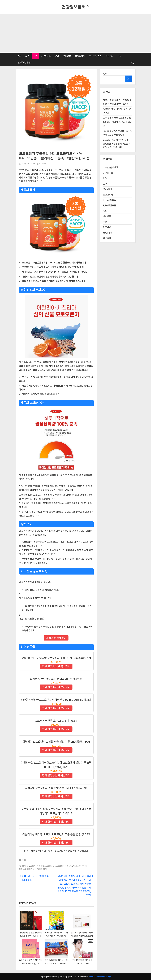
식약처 (84, 866)
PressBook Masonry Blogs (100, 977)
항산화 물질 (42, 869)
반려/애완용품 (24, 63)
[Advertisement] (76, 33)
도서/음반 (108, 189)
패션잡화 (109, 56)
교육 (27, 56)
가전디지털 (46, 56)
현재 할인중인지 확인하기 (56, 666)
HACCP (26, 866)
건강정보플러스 (76, 7)
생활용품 (67, 56)
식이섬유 (23, 869)
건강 (19, 56)
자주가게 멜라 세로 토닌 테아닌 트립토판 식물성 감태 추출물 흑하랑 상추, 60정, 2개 (117, 144)
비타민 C (77, 866)
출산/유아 (108, 233)
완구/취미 (108, 227)
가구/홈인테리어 (111, 167)
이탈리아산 (32, 869)
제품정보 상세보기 (56, 638)
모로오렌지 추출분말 (64, 866)
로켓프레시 (80, 56)
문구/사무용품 (95, 56)
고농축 (33, 866)
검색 (105, 74)
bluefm (43, 163)
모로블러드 (50, 866)
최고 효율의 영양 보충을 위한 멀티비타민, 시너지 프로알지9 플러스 (118, 122)
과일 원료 (41, 866)
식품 (35, 56)
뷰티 (119, 56)
